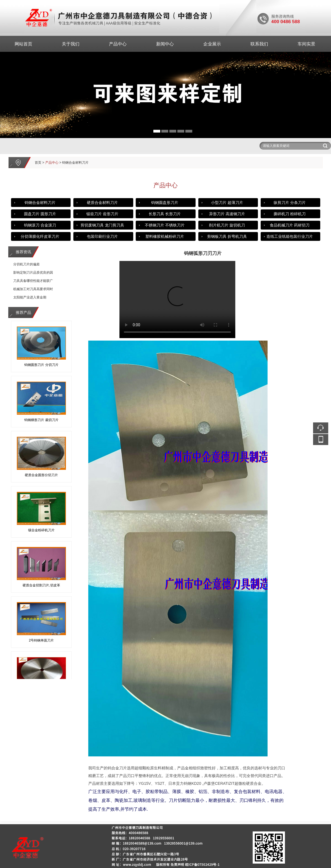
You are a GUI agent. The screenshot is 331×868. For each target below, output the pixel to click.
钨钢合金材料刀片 (40, 203)
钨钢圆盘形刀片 (165, 203)
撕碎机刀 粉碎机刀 (290, 214)
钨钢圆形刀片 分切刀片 (41, 366)
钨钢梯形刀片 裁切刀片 (41, 421)
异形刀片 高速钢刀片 (227, 214)
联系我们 (259, 44)
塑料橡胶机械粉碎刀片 (165, 236)
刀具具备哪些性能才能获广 (33, 281)
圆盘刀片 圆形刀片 (40, 214)
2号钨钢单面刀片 (42, 641)
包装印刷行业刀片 (102, 236)
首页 (38, 163)
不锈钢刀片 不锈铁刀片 (165, 225)
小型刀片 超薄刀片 (227, 203)
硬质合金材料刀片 (102, 203)
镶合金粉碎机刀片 (41, 531)
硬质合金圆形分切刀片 (41, 476)
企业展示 (212, 44)
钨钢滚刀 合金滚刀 (40, 225)
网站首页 (23, 44)
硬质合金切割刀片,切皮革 (41, 586)
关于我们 (71, 44)
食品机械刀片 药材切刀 (290, 225)
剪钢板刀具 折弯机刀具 (227, 236)
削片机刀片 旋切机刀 (227, 225)
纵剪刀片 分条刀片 (290, 203)
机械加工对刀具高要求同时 (33, 289)
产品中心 (118, 44)
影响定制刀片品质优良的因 (33, 273)
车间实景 (306, 44)
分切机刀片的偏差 (26, 264)
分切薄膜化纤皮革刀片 (40, 236)
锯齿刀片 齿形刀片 (102, 214)
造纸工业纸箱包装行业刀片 (290, 236)
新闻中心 (165, 44)
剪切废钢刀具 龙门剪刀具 (102, 225)
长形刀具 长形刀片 (165, 214)
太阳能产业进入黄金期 (30, 297)
